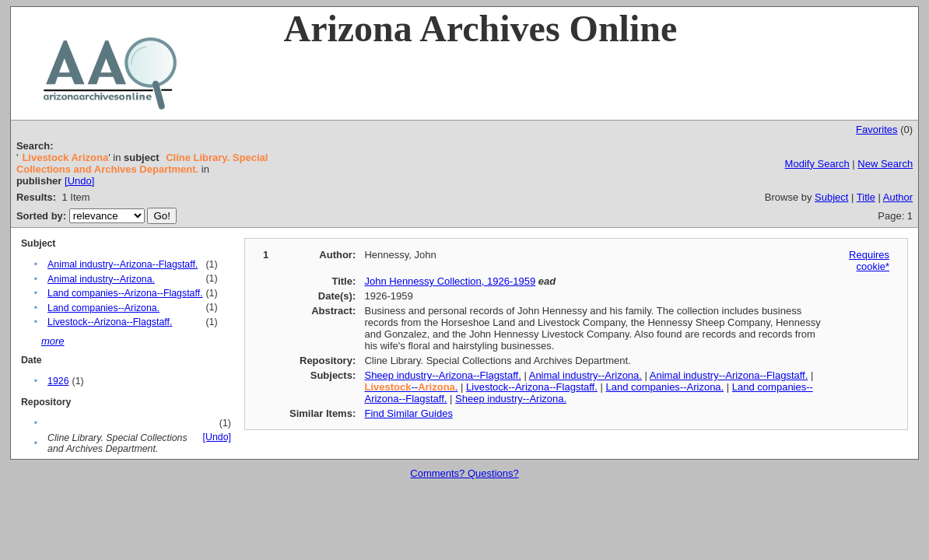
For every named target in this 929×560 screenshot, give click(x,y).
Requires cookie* (869, 261)
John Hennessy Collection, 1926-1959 (450, 281)
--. (411, 387)
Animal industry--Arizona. (101, 279)
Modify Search (817, 164)
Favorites (876, 129)
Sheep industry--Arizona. (511, 399)
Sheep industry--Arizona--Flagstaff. (442, 375)
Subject (831, 197)
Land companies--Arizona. (103, 308)
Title (866, 197)
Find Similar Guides (408, 413)
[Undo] (79, 181)
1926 (58, 381)
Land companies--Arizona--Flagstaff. (125, 293)
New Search (885, 164)
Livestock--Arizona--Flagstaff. (110, 322)
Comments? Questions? (464, 473)
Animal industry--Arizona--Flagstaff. (123, 264)
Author (898, 197)
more (53, 341)
